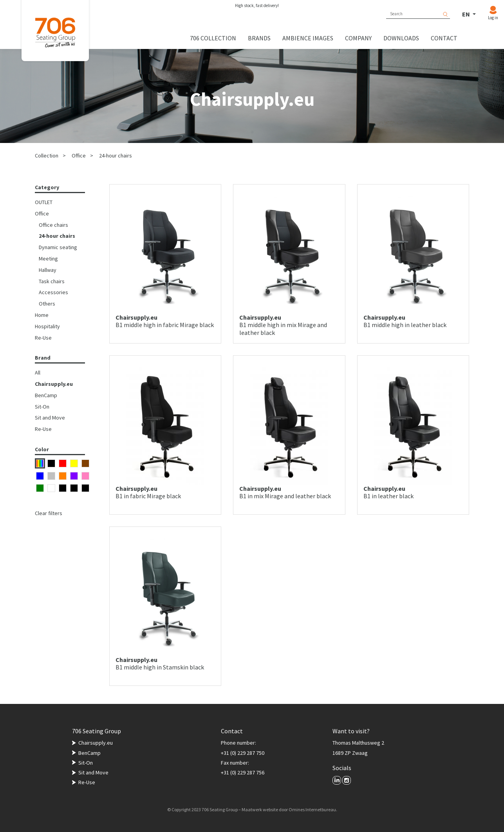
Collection (47, 156)
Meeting (48, 259)
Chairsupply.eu (54, 384)
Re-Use (43, 338)
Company (358, 38)
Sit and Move (50, 418)
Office (79, 156)
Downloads (401, 38)
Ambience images (308, 38)
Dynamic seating (58, 247)
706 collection (213, 38)
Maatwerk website (260, 809)
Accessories (53, 292)
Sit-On (42, 407)
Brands (259, 38)
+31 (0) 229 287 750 (243, 753)
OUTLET (44, 202)
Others (47, 304)
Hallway (48, 270)
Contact (444, 38)
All (38, 373)
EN (467, 14)
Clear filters (49, 513)
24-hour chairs (116, 156)
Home (42, 315)
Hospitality (47, 326)
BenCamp (46, 395)
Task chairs (52, 281)
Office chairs (53, 225)
